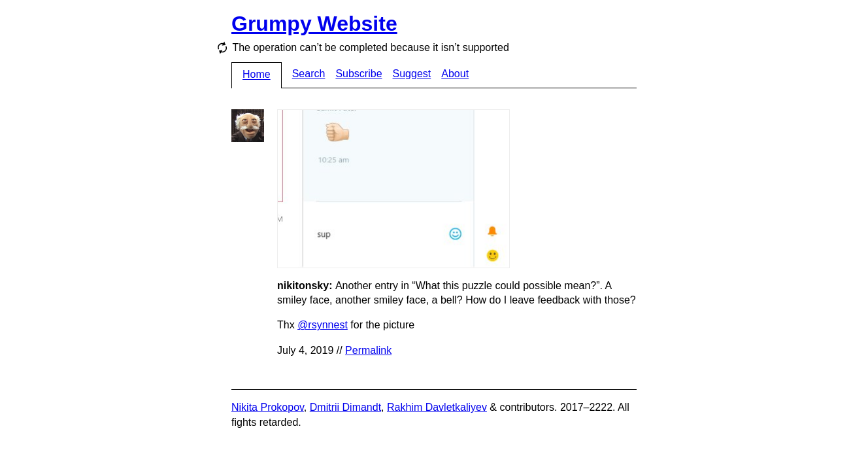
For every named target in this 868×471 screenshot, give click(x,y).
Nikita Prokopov (268, 407)
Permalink (368, 350)
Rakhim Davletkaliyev (437, 407)
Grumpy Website (314, 24)
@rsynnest (323, 325)
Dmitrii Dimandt (345, 407)
